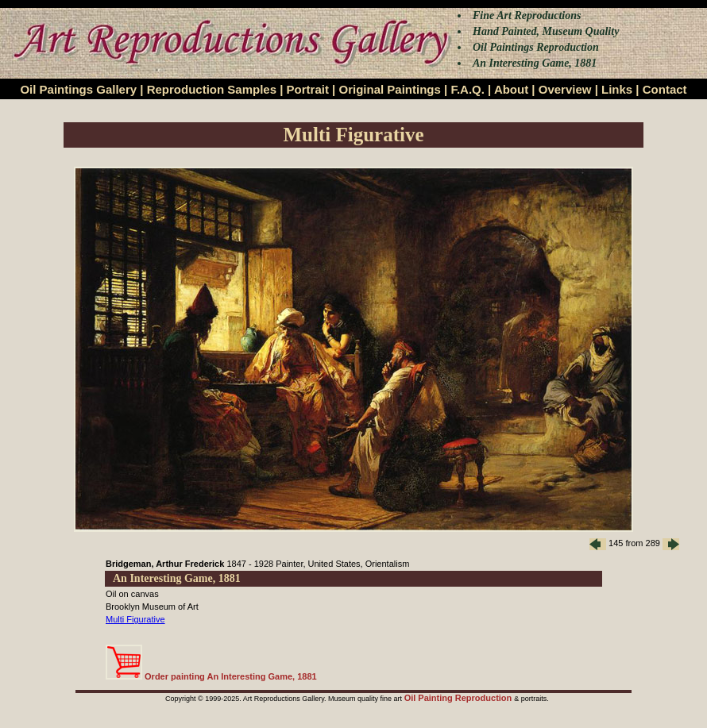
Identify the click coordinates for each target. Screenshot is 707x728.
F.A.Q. (467, 89)
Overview (565, 89)
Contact (665, 89)
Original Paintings (389, 89)
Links (617, 89)
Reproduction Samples (212, 89)
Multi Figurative (135, 619)
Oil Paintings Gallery (78, 89)
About (511, 89)
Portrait (308, 89)
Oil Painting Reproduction (460, 698)
